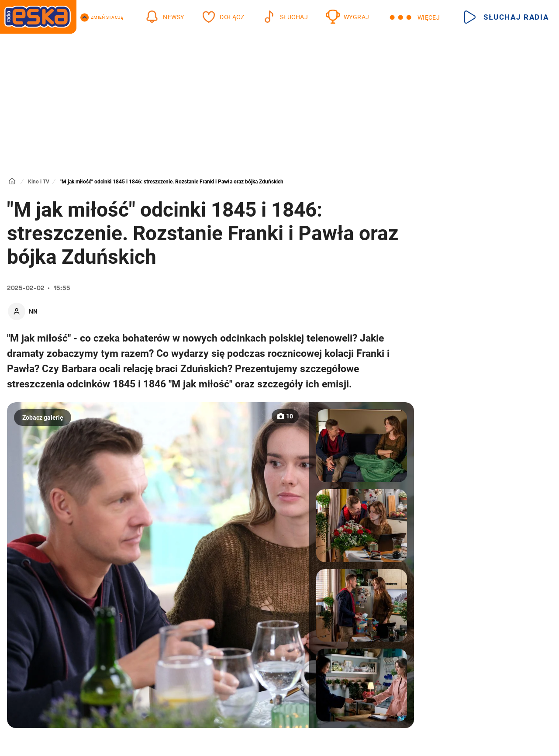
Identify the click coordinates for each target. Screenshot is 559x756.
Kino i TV (39, 182)
